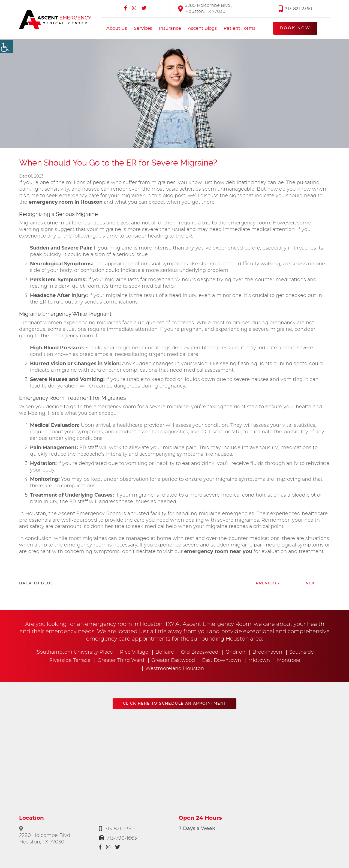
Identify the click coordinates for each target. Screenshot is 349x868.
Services (143, 28)
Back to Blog (37, 584)
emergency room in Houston (66, 203)
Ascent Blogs (202, 28)
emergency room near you (218, 552)
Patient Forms (240, 28)
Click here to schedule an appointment (175, 704)
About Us (117, 28)
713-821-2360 (295, 9)
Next (312, 584)
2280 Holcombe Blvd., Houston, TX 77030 (205, 8)
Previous (267, 584)
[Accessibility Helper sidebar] (7, 46)
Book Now (295, 28)
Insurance (170, 28)
